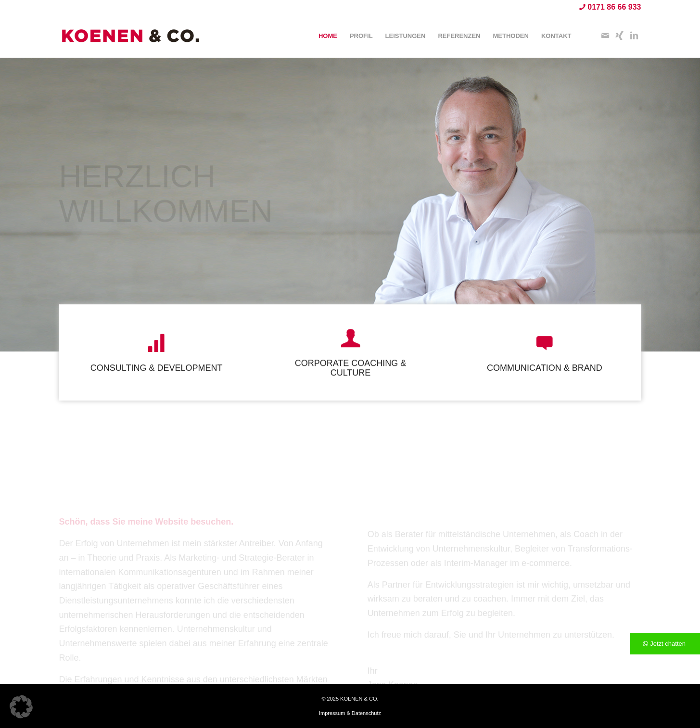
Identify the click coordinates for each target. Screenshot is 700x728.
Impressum (332, 713)
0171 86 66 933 (614, 7)
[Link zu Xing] (620, 36)
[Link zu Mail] (605, 36)
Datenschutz (366, 713)
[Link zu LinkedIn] (634, 36)
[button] (21, 707)
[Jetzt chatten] (665, 644)
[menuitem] (328, 36)
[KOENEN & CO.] (131, 36)
